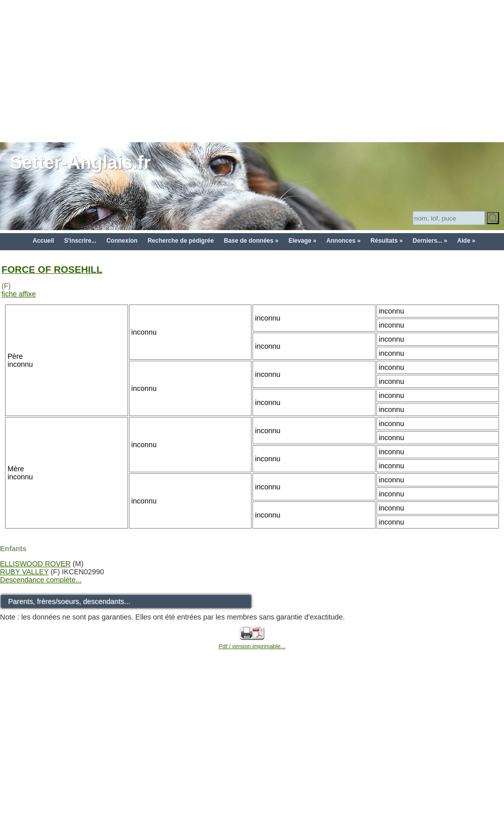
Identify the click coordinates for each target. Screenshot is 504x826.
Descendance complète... (41, 580)
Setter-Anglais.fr (80, 163)
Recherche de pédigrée (181, 241)
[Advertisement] (252, 70)
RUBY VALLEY (24, 572)
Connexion (122, 241)
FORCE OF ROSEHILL (52, 270)
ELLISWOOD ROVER (35, 564)
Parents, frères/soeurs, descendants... (69, 601)
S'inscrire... (80, 241)
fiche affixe (19, 294)
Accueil (43, 241)
